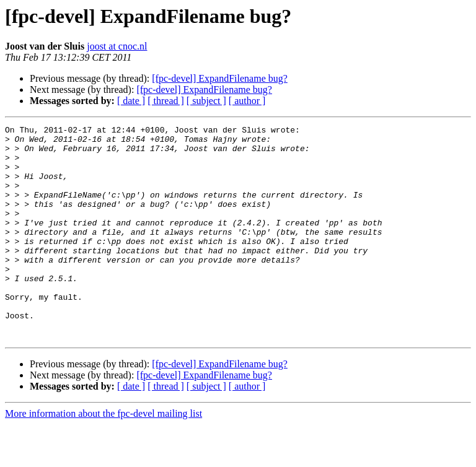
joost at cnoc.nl (117, 46)
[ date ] (131, 101)
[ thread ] (166, 101)
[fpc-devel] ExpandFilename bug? (220, 78)
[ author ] (247, 101)
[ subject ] (206, 101)
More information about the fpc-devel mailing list (104, 456)
